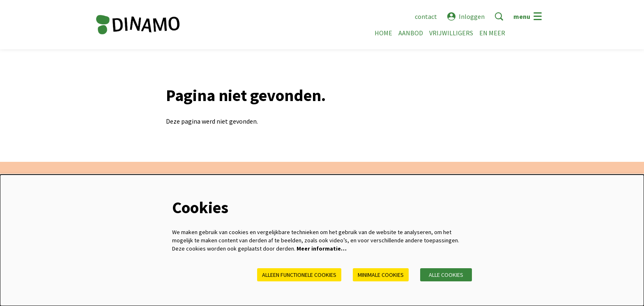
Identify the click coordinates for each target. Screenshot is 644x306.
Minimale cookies (381, 275)
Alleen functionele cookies (299, 275)
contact (426, 16)
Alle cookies (446, 275)
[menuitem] (383, 33)
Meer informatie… (322, 248)
